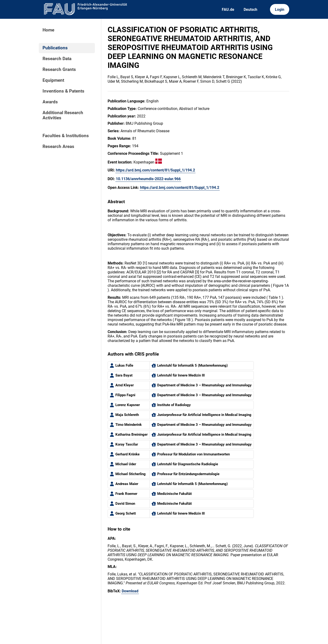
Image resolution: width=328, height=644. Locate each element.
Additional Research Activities (63, 115)
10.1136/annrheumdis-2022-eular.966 (148, 179)
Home (48, 30)
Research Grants (59, 70)
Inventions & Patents (63, 91)
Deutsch (250, 10)
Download (130, 591)
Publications (55, 48)
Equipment (53, 80)
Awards (50, 102)
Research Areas (58, 147)
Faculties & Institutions (66, 136)
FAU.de (228, 10)
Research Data (57, 59)
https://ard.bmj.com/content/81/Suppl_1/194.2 (155, 170)
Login (280, 10)
